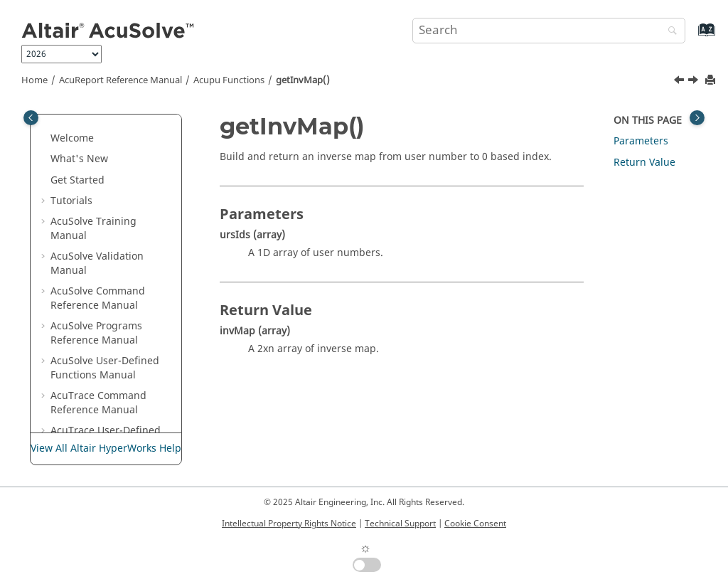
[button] (65, 115)
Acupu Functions (229, 80)
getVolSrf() (96, 407)
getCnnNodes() (107, 240)
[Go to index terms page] (691, 37)
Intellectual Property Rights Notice (289, 524)
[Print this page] (712, 81)
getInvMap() (303, 80)
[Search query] (549, 31)
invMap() (92, 428)
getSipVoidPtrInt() (113, 345)
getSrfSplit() (99, 386)
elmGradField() (106, 177)
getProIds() (97, 323)
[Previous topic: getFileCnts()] (680, 82)
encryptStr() (99, 219)
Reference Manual (121, 80)
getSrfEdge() (101, 365)
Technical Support (400, 524)
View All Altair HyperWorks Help (106, 448)
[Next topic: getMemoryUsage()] (695, 82)
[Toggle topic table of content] (697, 118)
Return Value (644, 163)
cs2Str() (89, 114)
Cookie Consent (475, 524)
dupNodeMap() (107, 156)
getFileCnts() (101, 261)
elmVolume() (101, 198)
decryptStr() (99, 136)
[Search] (669, 32)
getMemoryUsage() (116, 303)
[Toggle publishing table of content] (31, 118)
